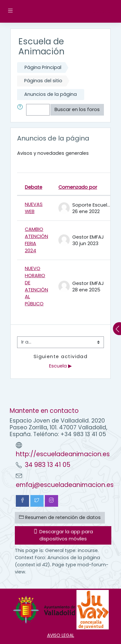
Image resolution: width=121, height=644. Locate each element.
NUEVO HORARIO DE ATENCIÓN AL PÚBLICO (36, 286)
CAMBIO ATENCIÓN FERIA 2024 (36, 240)
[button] (21, 110)
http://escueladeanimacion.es (63, 454)
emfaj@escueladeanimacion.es (65, 485)
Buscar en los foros (77, 109)
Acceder (102, 11)
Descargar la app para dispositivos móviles (63, 535)
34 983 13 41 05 (48, 465)
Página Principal (43, 67)
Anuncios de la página (50, 94)
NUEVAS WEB (34, 208)
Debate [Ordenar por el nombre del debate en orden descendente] (34, 187)
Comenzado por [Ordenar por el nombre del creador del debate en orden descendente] (78, 187)
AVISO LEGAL (61, 635)
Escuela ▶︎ (60, 366)
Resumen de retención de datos (60, 517)
